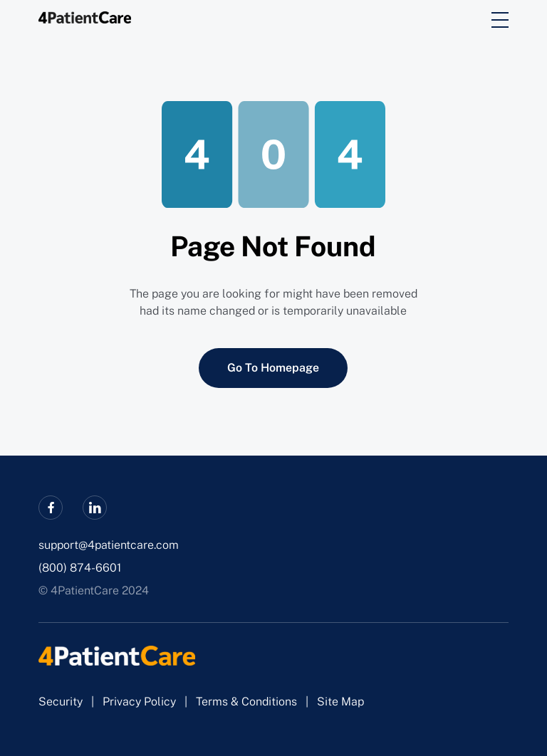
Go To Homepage (273, 368)
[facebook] (51, 508)
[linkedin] (95, 508)
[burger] (500, 20)
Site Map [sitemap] (340, 702)
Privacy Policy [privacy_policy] (139, 702)
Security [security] (61, 702)
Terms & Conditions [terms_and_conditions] (246, 702)
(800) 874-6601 (80, 568)
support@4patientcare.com (109, 545)
